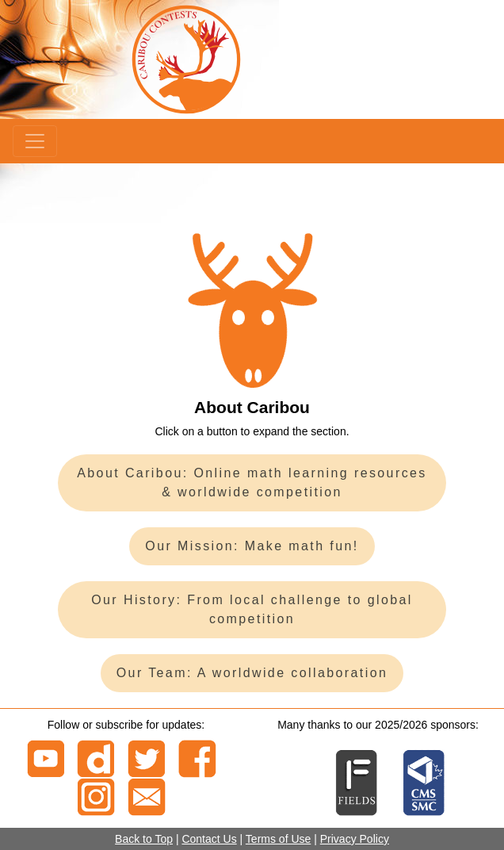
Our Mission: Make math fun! (252, 546)
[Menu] (35, 141)
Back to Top (144, 839)
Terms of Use (278, 839)
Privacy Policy (355, 839)
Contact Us (209, 839)
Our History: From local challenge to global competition (252, 609)
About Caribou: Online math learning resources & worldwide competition (252, 482)
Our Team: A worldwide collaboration (252, 673)
